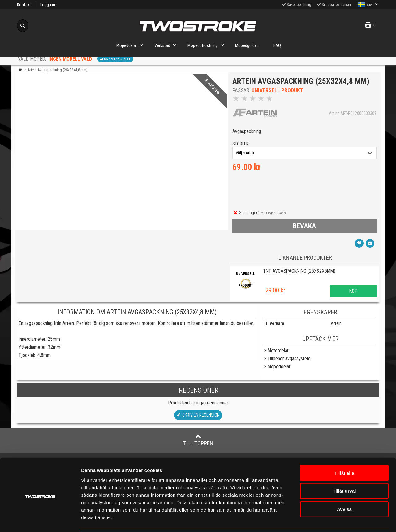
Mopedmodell (115, 59)
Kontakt (24, 5)
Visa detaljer (366, 520)
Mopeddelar (131, 45)
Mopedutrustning (207, 45)
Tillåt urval (344, 469)
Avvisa (344, 487)
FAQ (277, 46)
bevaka (305, 227)
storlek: (241, 145)
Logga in (48, 5)
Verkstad (167, 45)
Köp (353, 293)
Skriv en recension (198, 416)
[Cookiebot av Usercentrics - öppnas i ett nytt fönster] (40, 520)
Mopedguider (247, 46)
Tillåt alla (344, 450)
